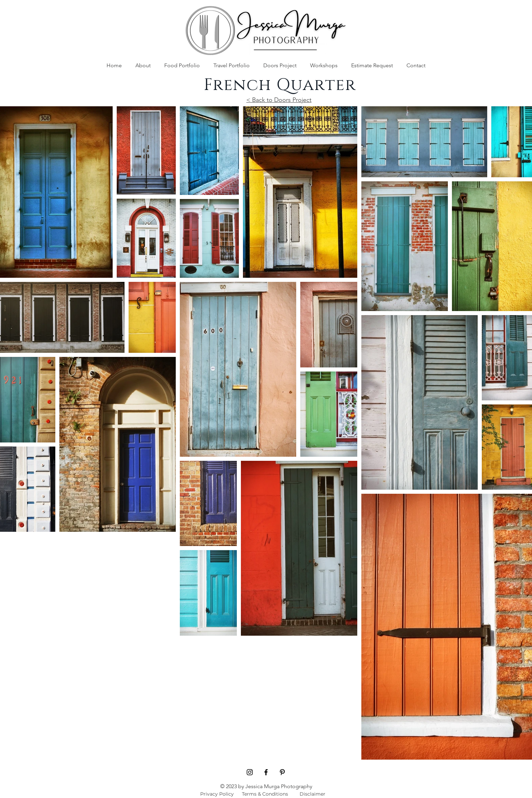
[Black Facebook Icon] (266, 772)
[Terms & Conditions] (265, 794)
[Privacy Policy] (217, 794)
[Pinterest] (282, 772)
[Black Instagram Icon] (250, 772)
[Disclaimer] (312, 794)
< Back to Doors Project (279, 100)
